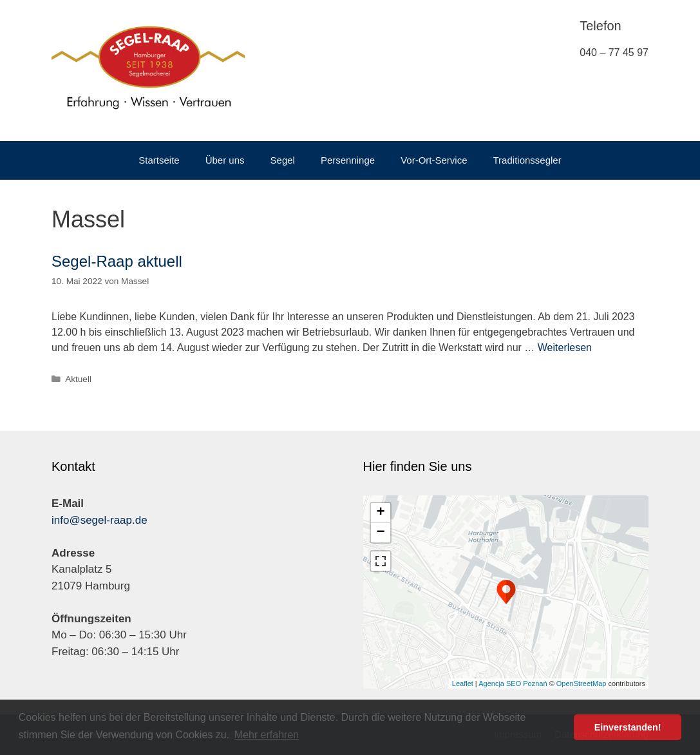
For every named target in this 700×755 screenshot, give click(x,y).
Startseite (159, 160)
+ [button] (380, 513)
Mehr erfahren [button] (267, 735)
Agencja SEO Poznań (513, 683)
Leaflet (463, 683)
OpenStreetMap (582, 683)
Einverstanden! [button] (628, 727)
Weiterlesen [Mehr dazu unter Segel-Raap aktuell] (565, 348)
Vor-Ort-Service (434, 160)
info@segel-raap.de (99, 520)
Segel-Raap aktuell (117, 261)
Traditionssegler (527, 160)
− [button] (380, 533)
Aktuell (78, 379)
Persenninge (348, 160)
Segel (283, 160)
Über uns (225, 160)
